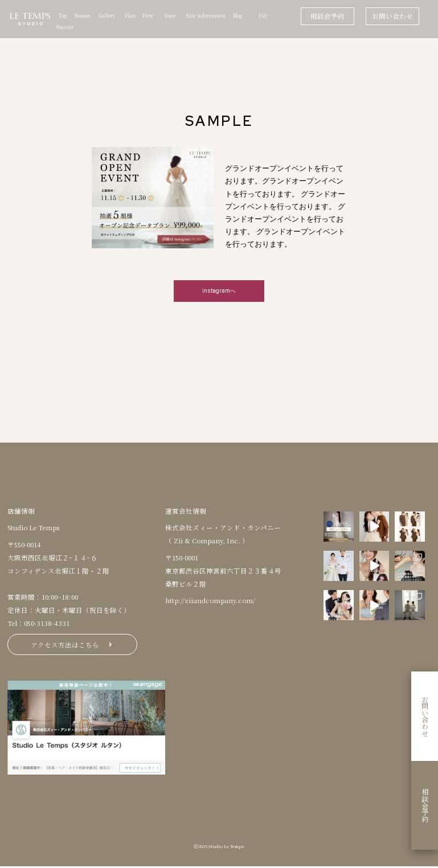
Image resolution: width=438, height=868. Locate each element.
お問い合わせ (392, 16)
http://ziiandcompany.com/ (210, 601)
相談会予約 (328, 16)
